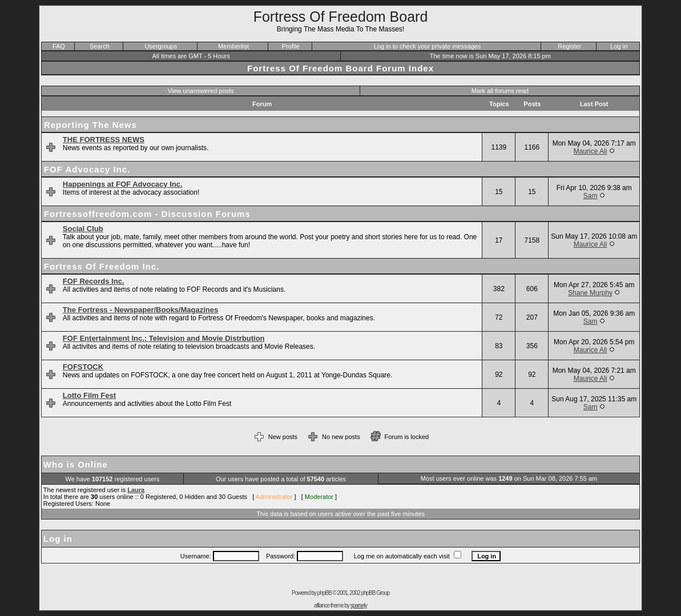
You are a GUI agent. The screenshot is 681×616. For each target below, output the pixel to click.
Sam (591, 196)
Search (100, 46)
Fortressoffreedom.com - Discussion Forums (147, 214)
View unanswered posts (201, 91)
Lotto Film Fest (89, 395)
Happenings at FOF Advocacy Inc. (123, 184)
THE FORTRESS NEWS (104, 140)
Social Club (83, 229)
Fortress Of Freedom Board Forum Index (340, 68)
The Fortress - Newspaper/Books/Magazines (140, 310)
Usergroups (161, 46)
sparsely (359, 605)
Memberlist (233, 46)
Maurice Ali (591, 151)
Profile (291, 46)
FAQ (59, 46)
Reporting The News (90, 125)
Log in (619, 46)
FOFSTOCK (83, 367)
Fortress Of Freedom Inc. (102, 266)
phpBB (325, 593)
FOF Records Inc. (94, 281)
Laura (136, 490)
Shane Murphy (590, 293)
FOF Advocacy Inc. (87, 169)
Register (569, 46)
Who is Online (76, 464)
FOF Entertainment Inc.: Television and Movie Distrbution (164, 338)
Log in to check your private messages (428, 46)
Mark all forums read (500, 91)
